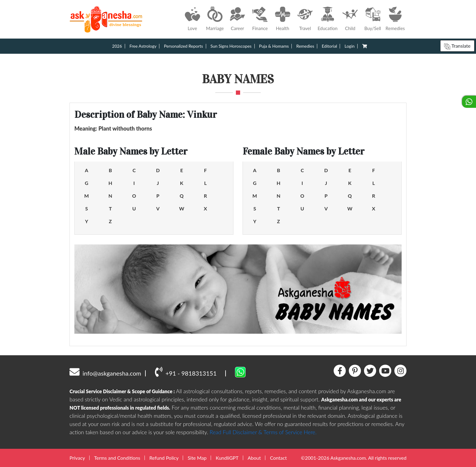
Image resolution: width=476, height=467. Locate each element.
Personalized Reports (184, 46)
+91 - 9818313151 (186, 372)
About (254, 458)
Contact (278, 458)
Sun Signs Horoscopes (231, 46)
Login (350, 46)
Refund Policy (164, 458)
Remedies (305, 46)
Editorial (330, 46)
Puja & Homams (274, 46)
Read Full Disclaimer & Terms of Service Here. (263, 432)
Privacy (77, 458)
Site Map (197, 458)
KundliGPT (227, 458)
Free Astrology (143, 46)
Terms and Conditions (117, 458)
